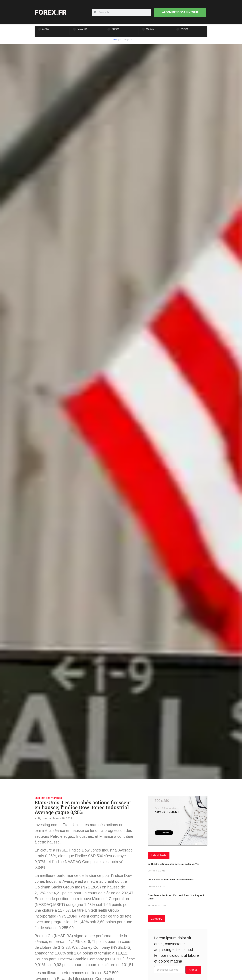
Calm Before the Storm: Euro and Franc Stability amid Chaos (177, 897)
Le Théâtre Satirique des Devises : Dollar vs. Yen (174, 864)
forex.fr (51, 12)
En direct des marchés (48, 798)
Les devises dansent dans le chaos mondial (171, 879)
